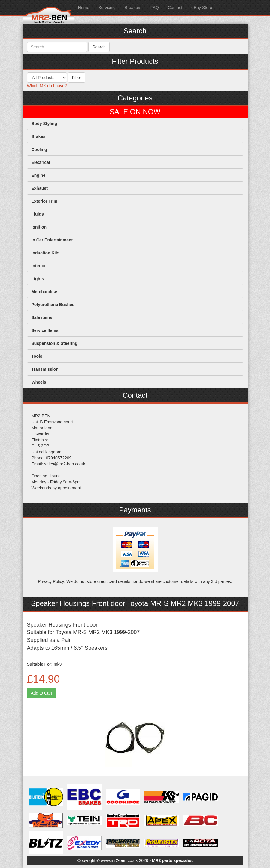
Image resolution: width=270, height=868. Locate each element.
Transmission (45, 369)
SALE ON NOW (135, 112)
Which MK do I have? (47, 86)
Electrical (41, 162)
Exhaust (40, 188)
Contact (175, 8)
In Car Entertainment (52, 240)
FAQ (155, 8)
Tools (37, 356)
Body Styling (44, 124)
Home (84, 8)
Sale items (42, 317)
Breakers (133, 8)
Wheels (39, 382)
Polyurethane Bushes (53, 305)
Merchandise (44, 292)
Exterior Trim (44, 201)
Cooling (39, 149)
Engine (39, 175)
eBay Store (202, 8)
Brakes (39, 136)
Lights (38, 279)
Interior (39, 266)
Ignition (39, 227)
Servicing (107, 8)
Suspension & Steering (55, 343)
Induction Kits (46, 253)
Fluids (38, 214)
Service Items (45, 330)
